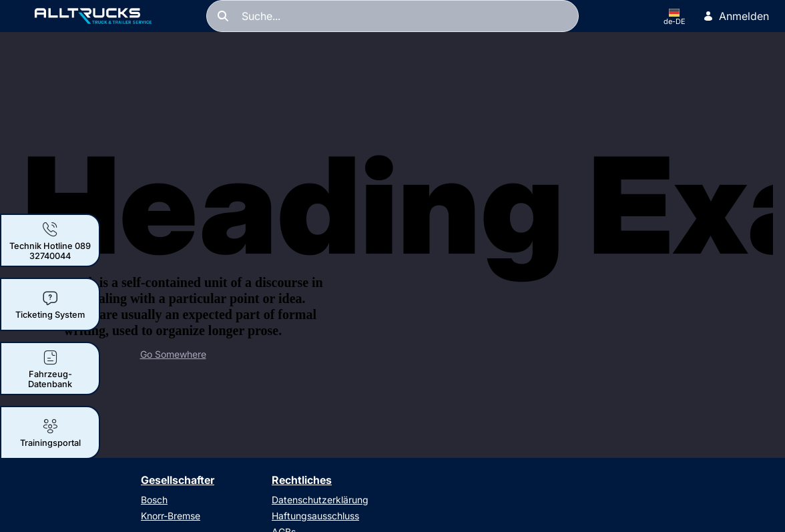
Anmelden (736, 16)
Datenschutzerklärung (320, 500)
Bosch (154, 500)
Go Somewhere (173, 354)
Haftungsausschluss (315, 516)
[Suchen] (392, 16)
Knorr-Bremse (171, 516)
